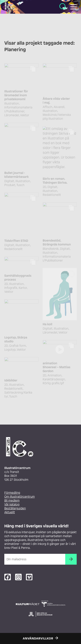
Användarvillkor (38, 639)
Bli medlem (12, 501)
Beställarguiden (15, 508)
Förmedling (12, 493)
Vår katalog (12, 504)
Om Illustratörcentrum (20, 497)
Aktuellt (10, 512)
